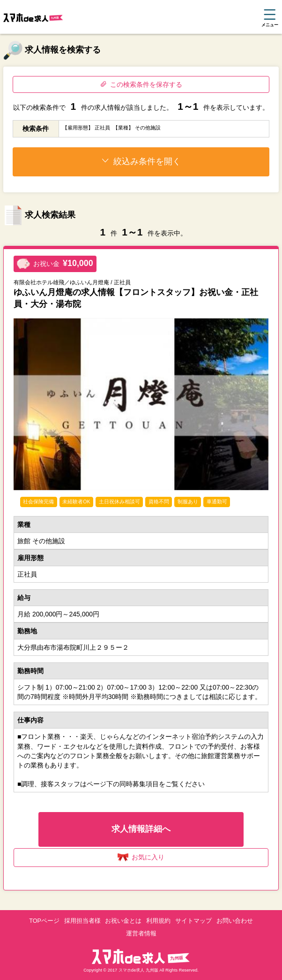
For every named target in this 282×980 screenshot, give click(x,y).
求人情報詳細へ (141, 829)
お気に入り (141, 858)
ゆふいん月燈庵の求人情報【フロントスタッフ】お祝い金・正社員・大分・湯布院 (136, 298)
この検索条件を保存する (141, 84)
